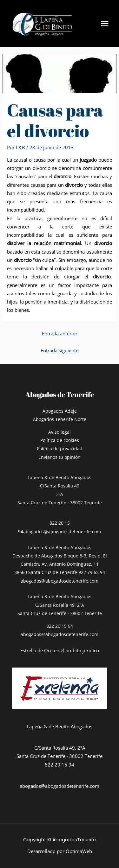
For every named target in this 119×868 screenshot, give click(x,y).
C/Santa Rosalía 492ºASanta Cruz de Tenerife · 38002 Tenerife (60, 494)
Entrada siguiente (60, 350)
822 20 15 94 (60, 626)
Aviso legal (60, 432)
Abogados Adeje (60, 411)
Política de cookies (60, 440)
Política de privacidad (60, 448)
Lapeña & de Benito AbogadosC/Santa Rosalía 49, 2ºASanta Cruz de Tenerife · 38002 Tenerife (60, 605)
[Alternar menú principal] (105, 24)
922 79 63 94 (92, 572)
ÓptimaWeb (79, 851)
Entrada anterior (60, 333)
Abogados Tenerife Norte (60, 419)
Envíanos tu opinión (60, 457)
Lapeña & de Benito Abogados (60, 477)
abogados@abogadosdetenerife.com (62, 532)
